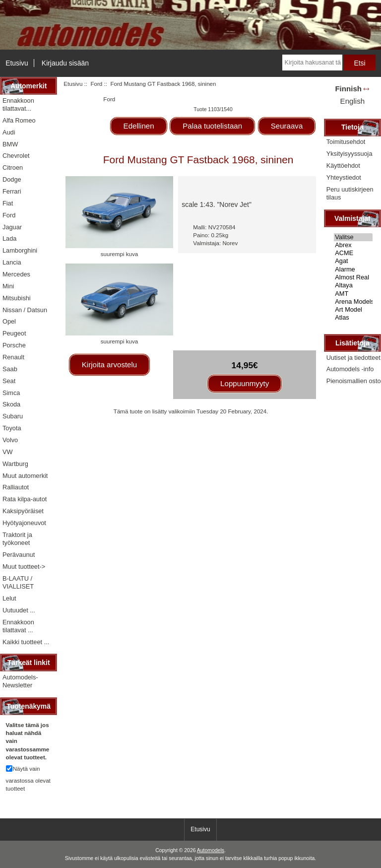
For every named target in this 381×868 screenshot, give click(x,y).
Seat (9, 381)
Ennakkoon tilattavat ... (18, 626)
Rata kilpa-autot (25, 499)
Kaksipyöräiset (23, 511)
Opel (9, 321)
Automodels (211, 850)
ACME (353, 253)
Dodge (12, 179)
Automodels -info (350, 369)
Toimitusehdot (346, 142)
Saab (10, 369)
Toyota (12, 428)
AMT (353, 294)
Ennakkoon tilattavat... (18, 104)
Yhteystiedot (344, 177)
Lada (9, 238)
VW (8, 452)
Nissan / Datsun (25, 310)
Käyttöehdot (343, 166)
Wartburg (15, 464)
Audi (9, 132)
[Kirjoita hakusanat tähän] (312, 63)
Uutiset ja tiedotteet (353, 358)
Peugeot (14, 333)
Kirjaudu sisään (65, 63)
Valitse (353, 237)
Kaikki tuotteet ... (26, 642)
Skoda (11, 404)
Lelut (9, 598)
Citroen (13, 167)
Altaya (353, 285)
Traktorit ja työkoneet (17, 539)
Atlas (353, 318)
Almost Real (353, 277)
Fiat (8, 203)
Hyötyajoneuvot (24, 523)
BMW (10, 144)
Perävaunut (19, 555)
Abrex (353, 245)
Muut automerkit (25, 476)
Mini (8, 286)
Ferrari (12, 191)
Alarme (353, 269)
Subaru (13, 416)
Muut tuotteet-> (24, 567)
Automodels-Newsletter (20, 681)
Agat (353, 261)
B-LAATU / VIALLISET (18, 582)
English (352, 101)
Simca (11, 393)
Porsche (14, 345)
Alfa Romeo (19, 120)
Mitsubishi (17, 298)
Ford (96, 84)
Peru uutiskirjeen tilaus (350, 193)
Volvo (10, 440)
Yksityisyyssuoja (349, 154)
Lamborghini (20, 250)
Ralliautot (16, 487)
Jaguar (12, 227)
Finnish (348, 89)
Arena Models (353, 302)
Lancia (12, 262)
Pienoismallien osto (354, 381)
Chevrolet (16, 156)
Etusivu (17, 63)
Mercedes (16, 274)
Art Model (353, 310)
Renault (13, 357)
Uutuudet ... (19, 610)
